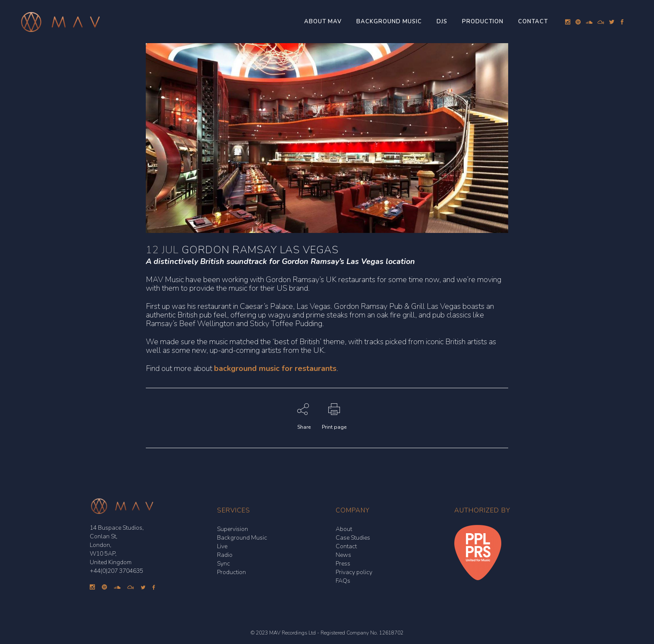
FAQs (343, 581)
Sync (223, 564)
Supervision (233, 529)
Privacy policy (354, 572)
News (343, 555)
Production (231, 572)
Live (222, 546)
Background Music (242, 538)
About (344, 529)
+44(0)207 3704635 (116, 571)
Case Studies (353, 538)
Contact (346, 546)
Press (343, 564)
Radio (225, 555)
